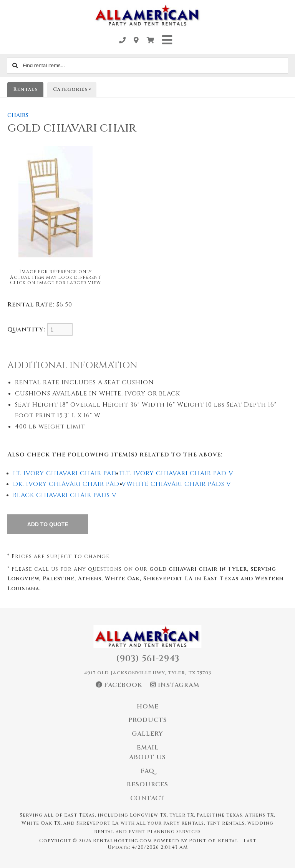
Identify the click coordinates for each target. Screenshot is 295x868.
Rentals (25, 89)
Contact (147, 798)
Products (148, 720)
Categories (75, 89)
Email (148, 748)
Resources (147, 784)
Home (148, 707)
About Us (147, 757)
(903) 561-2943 (148, 659)
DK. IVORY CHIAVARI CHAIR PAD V (70, 484)
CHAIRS (18, 115)
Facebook (119, 685)
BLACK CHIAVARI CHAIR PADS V (65, 495)
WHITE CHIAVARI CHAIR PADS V (179, 484)
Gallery (147, 734)
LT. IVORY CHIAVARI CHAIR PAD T (68, 473)
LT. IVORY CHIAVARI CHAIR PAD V (178, 473)
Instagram (175, 685)
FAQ (147, 771)
